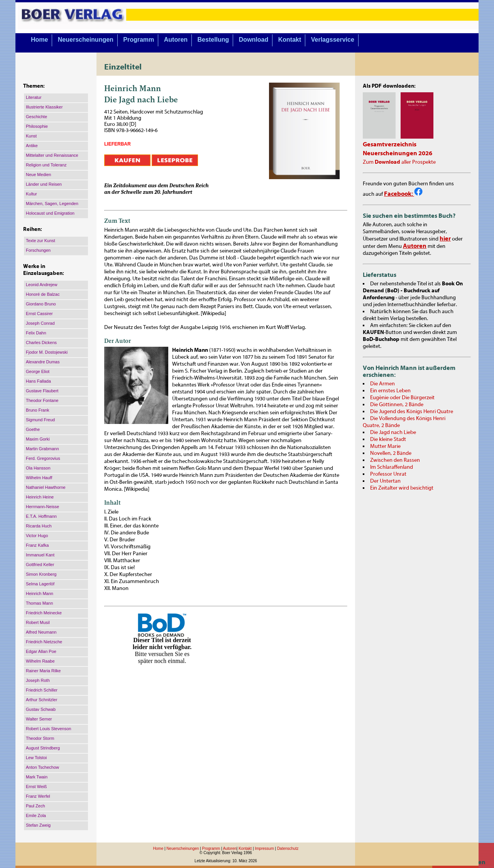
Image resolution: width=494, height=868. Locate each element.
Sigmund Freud (40, 420)
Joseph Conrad (40, 323)
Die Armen (382, 384)
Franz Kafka (37, 545)
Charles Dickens (41, 342)
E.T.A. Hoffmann (41, 516)
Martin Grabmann (42, 449)
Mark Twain (37, 777)
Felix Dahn (36, 333)
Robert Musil (38, 622)
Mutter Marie (385, 446)
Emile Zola (36, 815)
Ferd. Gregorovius (43, 458)
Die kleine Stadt (388, 439)
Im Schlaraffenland (392, 467)
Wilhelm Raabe (40, 661)
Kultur (31, 194)
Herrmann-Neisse (42, 507)
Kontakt (290, 40)
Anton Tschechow (42, 767)
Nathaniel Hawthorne (46, 487)
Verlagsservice (333, 40)
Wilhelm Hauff (39, 478)
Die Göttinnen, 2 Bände (397, 405)
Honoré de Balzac (43, 294)
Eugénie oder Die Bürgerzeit (402, 398)
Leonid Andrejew (41, 285)
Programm (139, 40)
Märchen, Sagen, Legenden (52, 203)
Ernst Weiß (36, 787)
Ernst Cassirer (39, 314)
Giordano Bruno (41, 304)
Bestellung (213, 40)
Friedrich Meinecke (44, 613)
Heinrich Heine (40, 497)
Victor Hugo (37, 536)
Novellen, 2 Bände (391, 453)
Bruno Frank (38, 410)
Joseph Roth (38, 680)
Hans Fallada (38, 381)
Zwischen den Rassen (395, 460)
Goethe (33, 429)
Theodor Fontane (42, 400)
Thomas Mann (39, 603)
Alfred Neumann (41, 632)
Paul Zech (36, 806)
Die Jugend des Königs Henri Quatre (412, 412)
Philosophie (37, 126)
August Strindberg (43, 748)
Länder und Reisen (44, 184)
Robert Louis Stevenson (48, 729)
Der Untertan (385, 481)
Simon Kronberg (41, 574)
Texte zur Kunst (41, 241)
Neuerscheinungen (86, 40)
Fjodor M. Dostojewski (47, 352)
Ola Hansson (38, 468)
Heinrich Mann (40, 593)
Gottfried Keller (40, 565)
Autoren (176, 40)
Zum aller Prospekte (399, 162)
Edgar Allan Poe (41, 651)
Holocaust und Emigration (50, 213)
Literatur (34, 97)
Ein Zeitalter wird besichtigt (402, 488)
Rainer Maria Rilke (43, 671)
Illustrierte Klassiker (44, 107)
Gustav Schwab (41, 709)
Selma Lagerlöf (40, 584)
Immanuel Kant (40, 555)
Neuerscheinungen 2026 (398, 153)
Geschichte (36, 117)
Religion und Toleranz (46, 165)
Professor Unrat (388, 474)
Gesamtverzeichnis (390, 144)
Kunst (31, 136)
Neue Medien (38, 175)
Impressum (264, 849)
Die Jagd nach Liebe (393, 432)
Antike (32, 146)
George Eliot (38, 371)
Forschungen (38, 250)
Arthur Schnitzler (41, 700)
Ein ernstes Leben (390, 391)
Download (254, 40)
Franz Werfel (38, 796)
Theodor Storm (40, 738)
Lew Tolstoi (36, 758)
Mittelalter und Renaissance (52, 155)
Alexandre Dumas (43, 362)
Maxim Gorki (38, 439)
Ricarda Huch (39, 526)
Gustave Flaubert (42, 391)
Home (39, 40)
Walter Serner (39, 719)
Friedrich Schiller (42, 690)
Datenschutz (288, 849)
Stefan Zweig (38, 825)
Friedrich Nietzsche (44, 642)
